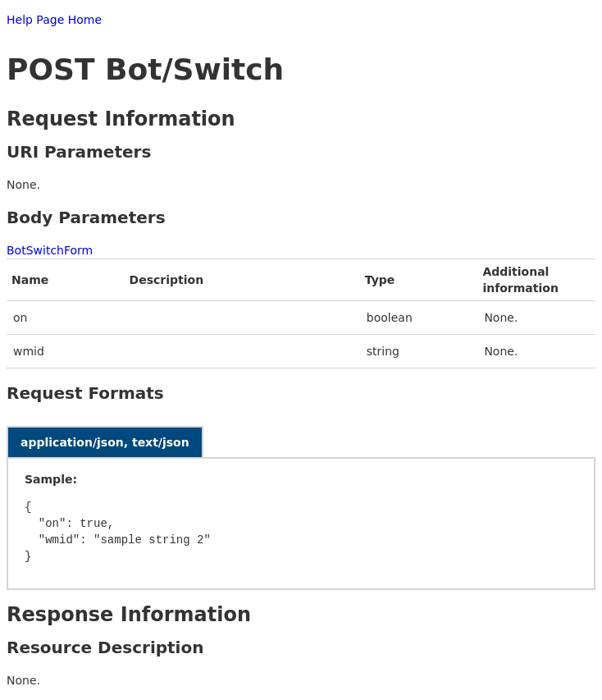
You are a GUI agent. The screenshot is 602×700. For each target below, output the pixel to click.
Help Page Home (54, 20)
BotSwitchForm (50, 250)
